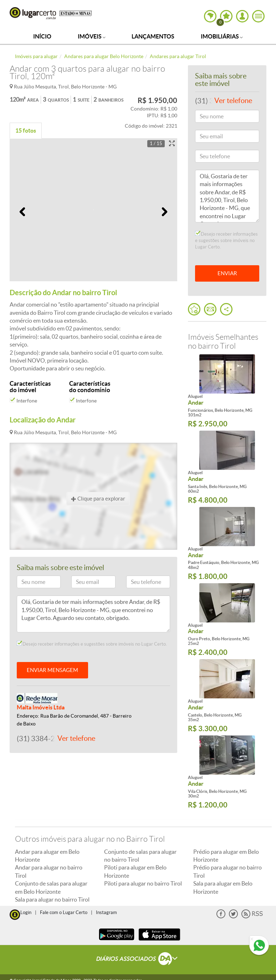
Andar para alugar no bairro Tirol (49, 871)
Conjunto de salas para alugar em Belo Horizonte (51, 887)
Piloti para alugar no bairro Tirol (143, 883)
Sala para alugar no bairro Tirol (52, 899)
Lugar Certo (33, 13)
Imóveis (92, 36)
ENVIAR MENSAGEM (52, 670)
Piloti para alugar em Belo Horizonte (135, 871)
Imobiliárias (222, 36)
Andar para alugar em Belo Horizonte (47, 856)
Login (26, 912)
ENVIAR (227, 273)
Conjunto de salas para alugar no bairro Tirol (140, 856)
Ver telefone (76, 738)
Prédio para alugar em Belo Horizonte (226, 856)
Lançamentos (153, 36)
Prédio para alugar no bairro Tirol (228, 871)
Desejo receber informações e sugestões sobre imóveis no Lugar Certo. (92, 644)
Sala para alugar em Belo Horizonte (223, 887)
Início (42, 36)
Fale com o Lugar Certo (64, 912)
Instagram (106, 912)
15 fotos (26, 130)
